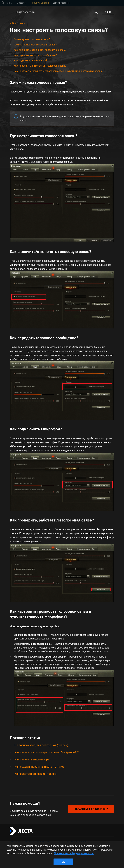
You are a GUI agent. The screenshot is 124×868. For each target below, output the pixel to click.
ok (63, 862)
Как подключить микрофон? (30, 60)
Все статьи (19, 23)
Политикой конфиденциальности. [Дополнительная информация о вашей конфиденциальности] (74, 853)
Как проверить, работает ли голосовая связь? (41, 66)
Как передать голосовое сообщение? (35, 55)
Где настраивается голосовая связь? (35, 45)
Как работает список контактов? (36, 774)
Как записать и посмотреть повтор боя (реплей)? (47, 752)
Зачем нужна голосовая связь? (32, 39)
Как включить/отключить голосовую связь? (40, 50)
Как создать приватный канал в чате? (39, 767)
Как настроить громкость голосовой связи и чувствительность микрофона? (58, 71)
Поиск (96, 14)
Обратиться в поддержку (91, 809)
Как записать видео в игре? (33, 759)
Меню (108, 12)
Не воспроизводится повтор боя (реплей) (41, 745)
